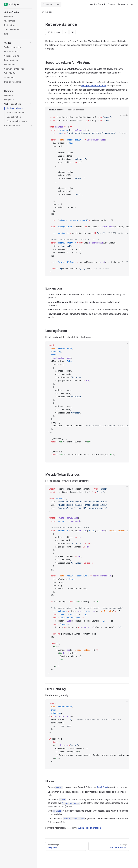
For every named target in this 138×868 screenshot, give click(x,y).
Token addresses (76, 110)
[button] (18, 12)
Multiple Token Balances (94, 85)
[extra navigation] (132, 4)
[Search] (51, 4)
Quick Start (102, 787)
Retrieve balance (57, 110)
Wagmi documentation (89, 828)
